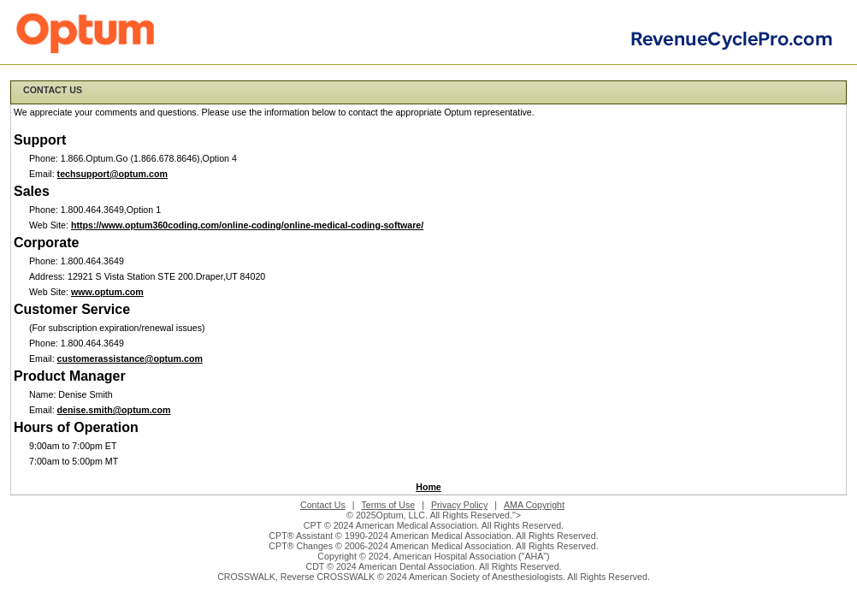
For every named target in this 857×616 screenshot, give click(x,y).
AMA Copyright (534, 505)
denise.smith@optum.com (114, 410)
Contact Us (323, 505)
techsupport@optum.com (112, 174)
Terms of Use (388, 505)
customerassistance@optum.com (130, 358)
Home (428, 487)
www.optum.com (107, 292)
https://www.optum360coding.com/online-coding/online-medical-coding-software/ (247, 225)
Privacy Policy (459, 505)
